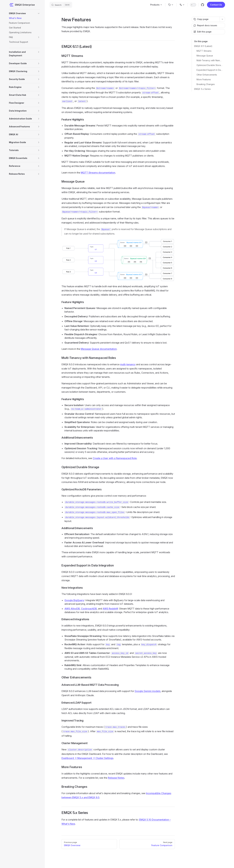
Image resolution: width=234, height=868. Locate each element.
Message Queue (205, 56)
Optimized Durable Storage (210, 65)
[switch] (193, 5)
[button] (39, 13)
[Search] (61, 5)
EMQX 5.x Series (202, 89)
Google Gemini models (148, 691)
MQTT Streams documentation (98, 173)
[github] (203, 5)
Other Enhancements (207, 75)
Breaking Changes (206, 84)
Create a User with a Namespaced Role (115, 458)
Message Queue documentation (99, 349)
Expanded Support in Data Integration (210, 70)
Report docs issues (205, 25)
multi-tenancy (128, 364)
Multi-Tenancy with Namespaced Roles (210, 60)
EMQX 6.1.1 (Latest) (203, 46)
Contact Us (216, 5)
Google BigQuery (74, 600)
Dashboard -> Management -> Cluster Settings (87, 758)
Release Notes (116, 778)
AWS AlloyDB (72, 609)
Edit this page (203, 32)
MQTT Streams (204, 51)
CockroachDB (89, 609)
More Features (204, 79)
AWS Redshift (110, 609)
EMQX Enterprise (22, 5)
